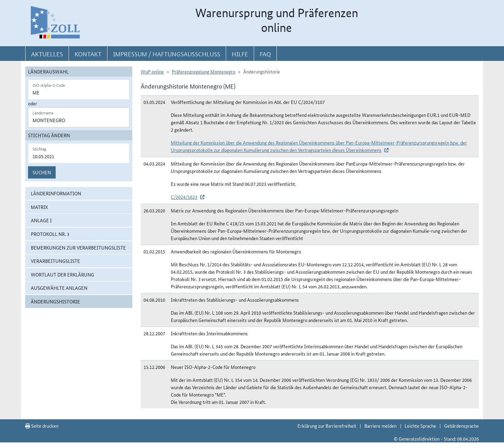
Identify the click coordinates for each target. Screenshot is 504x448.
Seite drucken (42, 426)
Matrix (39, 207)
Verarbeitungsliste (55, 261)
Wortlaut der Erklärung (62, 274)
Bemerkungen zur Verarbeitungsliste (78, 247)
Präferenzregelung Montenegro (204, 71)
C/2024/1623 (184, 197)
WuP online (152, 71)
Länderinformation (56, 193)
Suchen (42, 172)
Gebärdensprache (461, 426)
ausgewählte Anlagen (59, 288)
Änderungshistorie (55, 301)
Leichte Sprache (420, 426)
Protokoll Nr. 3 (50, 234)
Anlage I (41, 220)
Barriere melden (380, 426)
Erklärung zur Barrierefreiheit (327, 426)
